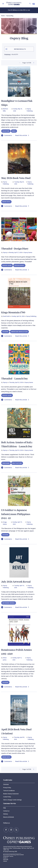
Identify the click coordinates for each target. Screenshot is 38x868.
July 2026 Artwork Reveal (16, 582)
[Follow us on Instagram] (11, 830)
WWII (14, 131)
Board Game (7, 265)
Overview (6, 784)
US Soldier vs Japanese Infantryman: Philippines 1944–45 (16, 514)
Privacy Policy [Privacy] (7, 788)
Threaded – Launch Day (15, 378)
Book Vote (6, 202)
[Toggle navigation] (3, 4)
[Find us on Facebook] (6, 830)
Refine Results (16, 49)
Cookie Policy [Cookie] (7, 797)
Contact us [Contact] (6, 811)
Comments (7, 135)
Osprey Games (28, 252)
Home (3, 16)
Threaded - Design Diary (15, 248)
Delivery (6, 814)
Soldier (5, 332)
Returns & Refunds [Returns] (9, 817)
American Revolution (19, 332)
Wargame (6, 463)
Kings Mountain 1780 (13, 312)
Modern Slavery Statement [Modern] (11, 794)
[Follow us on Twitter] (16, 830)
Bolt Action (17, 463)
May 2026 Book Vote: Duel (16, 178)
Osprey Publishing (30, 110)
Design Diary (19, 265)
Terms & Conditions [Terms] (9, 791)
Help (5, 808)
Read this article (22, 135)
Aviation (6, 131)
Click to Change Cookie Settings (12, 800)
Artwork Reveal (9, 603)
